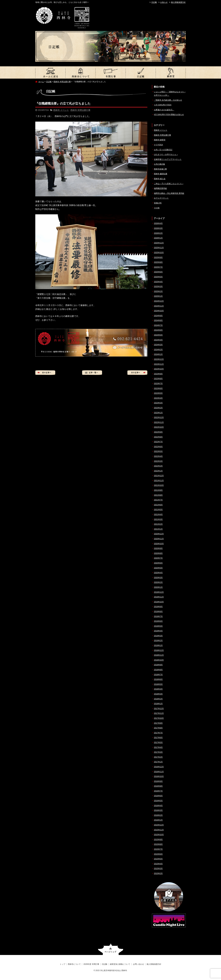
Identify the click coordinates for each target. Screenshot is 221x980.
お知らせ (164, 2)
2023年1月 (158, 413)
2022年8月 (158, 437)
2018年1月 (158, 704)
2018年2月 (158, 699)
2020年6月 (158, 563)
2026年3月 (158, 228)
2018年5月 (158, 684)
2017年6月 (158, 738)
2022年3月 (158, 461)
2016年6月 (158, 796)
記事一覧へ (92, 373)
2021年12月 (159, 476)
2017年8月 (158, 728)
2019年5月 (158, 626)
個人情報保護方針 (178, 2)
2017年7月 (158, 733)
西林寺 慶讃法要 (161, 174)
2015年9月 (158, 840)
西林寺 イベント (61, 110)
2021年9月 (158, 490)
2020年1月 (158, 587)
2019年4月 (158, 631)
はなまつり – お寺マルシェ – (166, 154)
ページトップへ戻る (111, 949)
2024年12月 (159, 301)
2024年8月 (158, 320)
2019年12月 (159, 592)
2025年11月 (159, 248)
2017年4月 (158, 747)
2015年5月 (158, 859)
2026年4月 (158, 223)
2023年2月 (158, 408)
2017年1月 (158, 762)
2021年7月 (158, 500)
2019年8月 (158, 612)
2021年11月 (159, 481)
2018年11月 (159, 655)
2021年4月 (158, 514)
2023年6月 (158, 388)
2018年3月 (158, 694)
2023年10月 (159, 369)
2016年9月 (158, 781)
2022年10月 (159, 427)
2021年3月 (158, 519)
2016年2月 (158, 815)
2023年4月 (158, 398)
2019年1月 (158, 645)
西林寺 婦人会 (160, 179)
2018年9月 (158, 665)
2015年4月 (158, 864)
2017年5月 (158, 742)
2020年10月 (159, 544)
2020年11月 (159, 539)
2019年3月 (158, 636)
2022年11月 (159, 422)
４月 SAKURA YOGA (163, 105)
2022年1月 (158, 471)
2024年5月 (158, 335)
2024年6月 (158, 330)
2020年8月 (158, 553)
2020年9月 (158, 548)
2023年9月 (158, 374)
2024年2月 (158, 350)
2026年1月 (158, 238)
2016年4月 (158, 806)
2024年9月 (158, 316)
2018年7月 (158, 675)
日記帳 (154, 2)
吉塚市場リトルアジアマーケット (168, 159)
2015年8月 (158, 844)
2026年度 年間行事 (110, 72)
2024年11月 (159, 306)
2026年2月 (158, 233)
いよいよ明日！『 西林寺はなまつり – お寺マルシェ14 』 (170, 94)
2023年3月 (158, 403)
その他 (157, 208)
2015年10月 (159, 835)
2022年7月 (158, 442)
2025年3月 (158, 286)
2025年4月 (158, 282)
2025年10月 (159, 253)
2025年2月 (158, 291)
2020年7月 (158, 558)
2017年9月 (158, 723)
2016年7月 (158, 791)
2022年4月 (158, 456)
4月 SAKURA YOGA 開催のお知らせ (169, 115)
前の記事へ (45, 373)
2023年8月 (158, 379)
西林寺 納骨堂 (160, 140)
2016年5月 (158, 801)
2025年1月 (158, 296)
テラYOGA (158, 145)
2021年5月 (158, 510)
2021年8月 (158, 495)
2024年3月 (158, 345)
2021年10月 (159, 485)
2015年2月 (158, 873)
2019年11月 (159, 597)
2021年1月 (158, 529)
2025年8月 (158, 262)
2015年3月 (158, 869)
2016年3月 (158, 810)
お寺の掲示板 (159, 164)
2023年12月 (159, 359)
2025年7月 (158, 267)
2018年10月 (159, 660)
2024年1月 (158, 354)
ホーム (41, 82)
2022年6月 (158, 447)
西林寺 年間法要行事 (62, 82)
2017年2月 (158, 757)
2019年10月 (159, 602)
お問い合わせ (138, 964)
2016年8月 (158, 786)
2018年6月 (158, 679)
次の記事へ (137, 373)
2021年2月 (158, 524)
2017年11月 (159, 713)
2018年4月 (158, 689)
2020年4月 (158, 573)
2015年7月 (158, 849)
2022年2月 (158, 466)
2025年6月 (158, 272)
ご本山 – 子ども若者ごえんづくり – (169, 184)
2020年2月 (158, 582)
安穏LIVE (158, 203)
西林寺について (80, 72)
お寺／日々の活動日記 (163, 150)
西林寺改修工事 (160, 169)
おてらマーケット (161, 198)
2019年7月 (158, 616)
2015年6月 (158, 854)
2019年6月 (158, 621)
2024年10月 (159, 311)
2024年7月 (158, 325)
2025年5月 (158, 277)
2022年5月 (158, 451)
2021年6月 (158, 505)
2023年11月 (159, 364)
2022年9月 (158, 432)
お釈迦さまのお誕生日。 (164, 110)
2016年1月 (158, 820)
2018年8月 (158, 670)
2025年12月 (159, 243)
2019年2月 (158, 641)
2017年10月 (159, 718)
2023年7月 (158, 384)
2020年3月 (158, 578)
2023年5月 (158, 393)
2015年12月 (159, 825)
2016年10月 (159, 776)
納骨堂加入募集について (171, 72)
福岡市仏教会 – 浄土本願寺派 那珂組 (169, 193)
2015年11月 (159, 830)
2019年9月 (158, 607)
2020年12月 (159, 534)
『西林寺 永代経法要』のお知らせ (168, 100)
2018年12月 (159, 650)
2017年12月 (159, 709)
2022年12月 (159, 417)
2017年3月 (158, 752)
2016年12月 (159, 767)
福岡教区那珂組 (160, 188)
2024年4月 (158, 340)
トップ (50, 72)
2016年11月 (159, 772)
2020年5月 (158, 568)
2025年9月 (158, 257)
